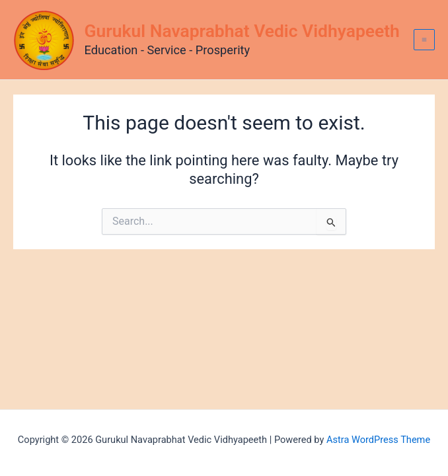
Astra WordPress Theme (378, 440)
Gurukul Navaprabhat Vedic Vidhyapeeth (242, 31)
